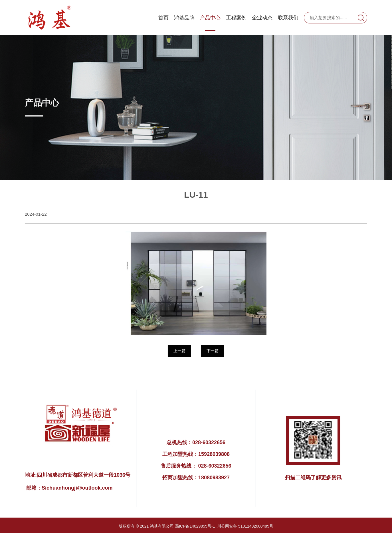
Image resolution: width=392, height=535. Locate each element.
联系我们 (288, 18)
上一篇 (179, 351)
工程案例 (236, 18)
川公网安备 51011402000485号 (245, 526)
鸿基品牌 (184, 18)
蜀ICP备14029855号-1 (195, 526)
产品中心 (210, 18)
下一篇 (212, 351)
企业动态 (262, 18)
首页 (163, 18)
